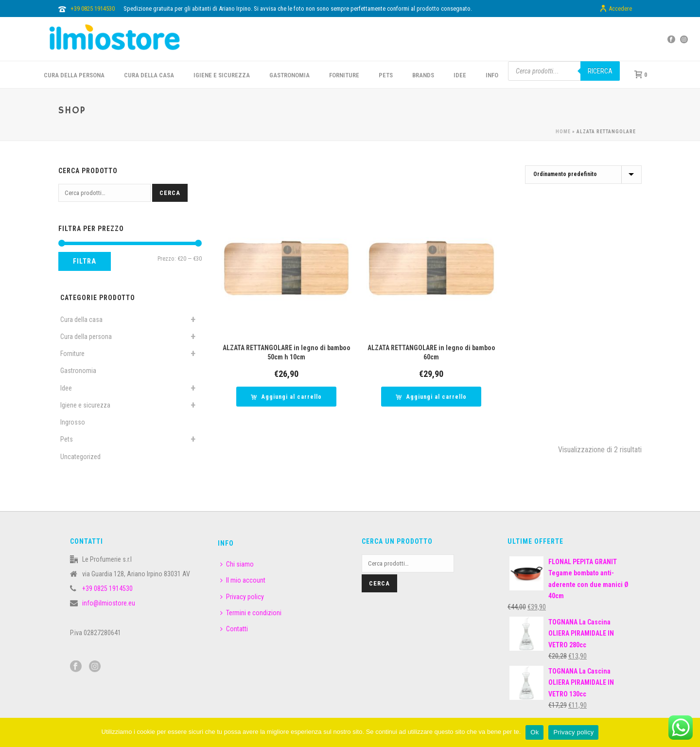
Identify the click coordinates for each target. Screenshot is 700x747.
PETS (386, 75)
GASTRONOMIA (289, 75)
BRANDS (423, 75)
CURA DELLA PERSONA (74, 75)
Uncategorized (80, 457)
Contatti (234, 629)
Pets (67, 439)
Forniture (72, 354)
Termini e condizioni (251, 613)
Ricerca (600, 71)
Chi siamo (237, 564)
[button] (286, 397)
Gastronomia (78, 371)
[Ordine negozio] (583, 175)
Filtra (85, 261)
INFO (492, 75)
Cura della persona (86, 337)
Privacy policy (242, 597)
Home (563, 132)
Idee (66, 388)
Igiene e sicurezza (222, 75)
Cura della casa (81, 320)
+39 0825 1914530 (93, 9)
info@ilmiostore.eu (109, 603)
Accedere (616, 9)
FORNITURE (344, 75)
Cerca (170, 193)
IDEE (460, 75)
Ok (534, 732)
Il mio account (243, 580)
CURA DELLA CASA (149, 75)
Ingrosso (73, 422)
